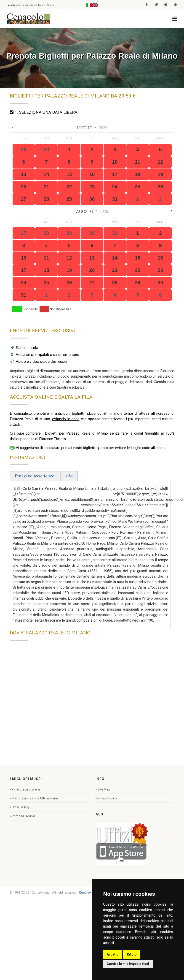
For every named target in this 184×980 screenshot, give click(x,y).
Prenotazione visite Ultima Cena (34, 798)
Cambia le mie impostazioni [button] (128, 964)
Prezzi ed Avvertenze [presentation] (35, 476)
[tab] (35, 476)
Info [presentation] (69, 476)
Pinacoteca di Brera (25, 789)
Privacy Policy (106, 798)
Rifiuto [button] (132, 954)
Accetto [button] (113, 954)
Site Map (103, 789)
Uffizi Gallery (20, 807)
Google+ (85, 893)
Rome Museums (23, 816)
